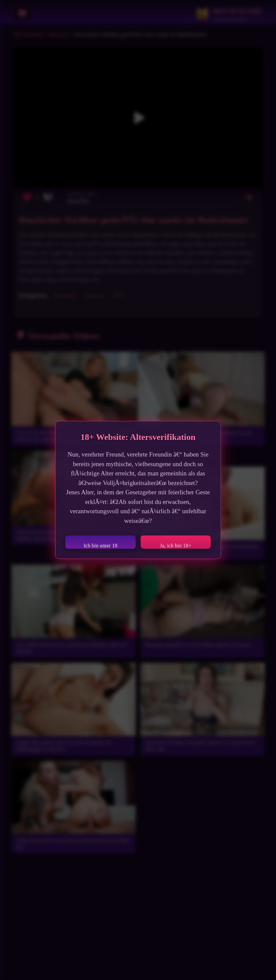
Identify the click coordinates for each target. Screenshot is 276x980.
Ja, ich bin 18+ (175, 546)
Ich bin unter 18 (101, 546)
